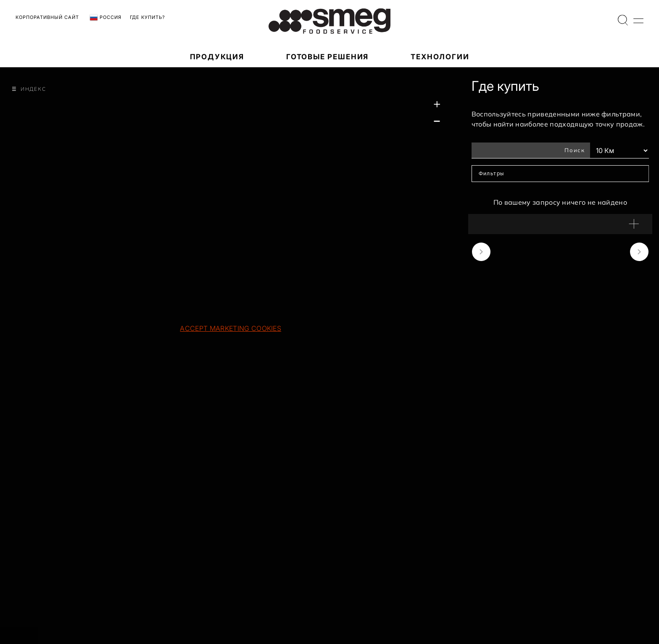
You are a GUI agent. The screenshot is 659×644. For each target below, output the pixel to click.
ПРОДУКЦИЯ (217, 57)
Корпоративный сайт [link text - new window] (47, 17)
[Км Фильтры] (619, 150)
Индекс (33, 89)
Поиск (575, 150)
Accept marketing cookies (231, 328)
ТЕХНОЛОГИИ (440, 57)
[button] (560, 224)
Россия (105, 18)
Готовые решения (327, 57)
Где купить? (148, 17)
